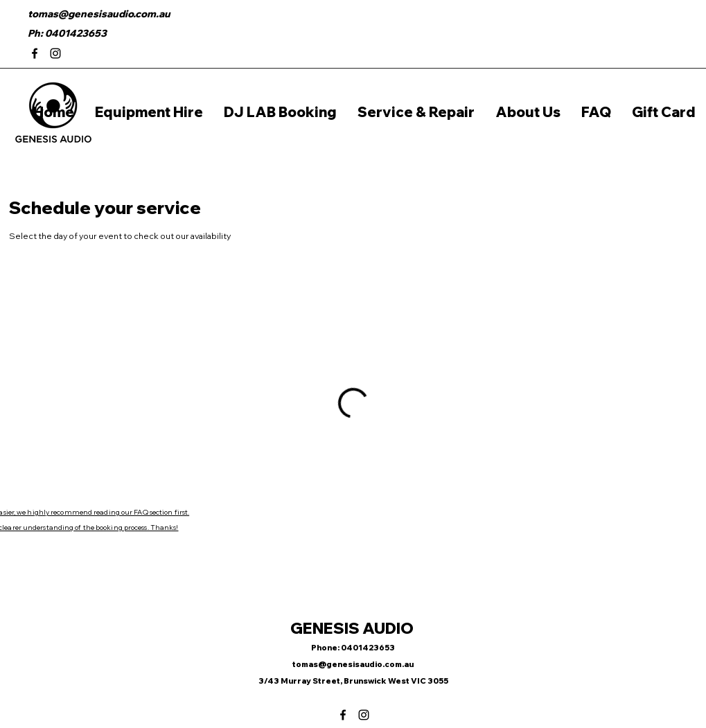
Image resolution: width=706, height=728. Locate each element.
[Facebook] (35, 53)
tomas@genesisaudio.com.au (99, 14)
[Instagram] (55, 53)
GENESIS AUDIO (353, 628)
